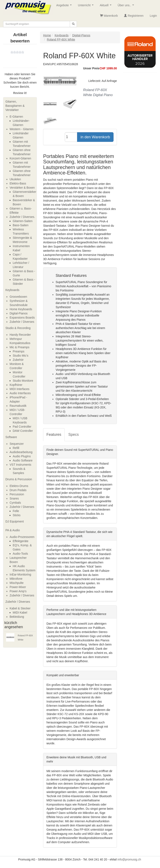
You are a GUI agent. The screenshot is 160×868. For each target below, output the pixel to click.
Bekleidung (17, 617)
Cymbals (15, 503)
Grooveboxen (18, 297)
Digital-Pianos (19, 313)
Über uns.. (127, 6)
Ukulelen (15, 179)
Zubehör (18, 360)
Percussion (17, 494)
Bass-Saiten (21, 225)
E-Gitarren (16, 117)
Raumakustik (18, 406)
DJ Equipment (15, 521)
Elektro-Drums (19, 486)
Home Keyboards (21, 309)
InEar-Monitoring (20, 574)
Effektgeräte (21, 541)
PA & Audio (13, 530)
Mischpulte (17, 583)
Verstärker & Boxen (22, 188)
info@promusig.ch (129, 859)
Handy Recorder (20, 335)
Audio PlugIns (22, 456)
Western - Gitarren (22, 129)
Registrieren (134, 16)
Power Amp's (18, 591)
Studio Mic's (21, 356)
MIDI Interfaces (19, 389)
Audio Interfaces (20, 393)
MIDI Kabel (20, 613)
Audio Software (23, 460)
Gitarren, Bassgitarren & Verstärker (15, 106)
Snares (14, 498)
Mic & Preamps (19, 347)
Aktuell (106, 6)
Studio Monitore (23, 381)
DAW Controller (23, 431)
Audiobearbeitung (21, 452)
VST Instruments (20, 465)
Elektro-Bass (18, 183)
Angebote (65, 6)
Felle (16, 511)
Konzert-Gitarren (20, 158)
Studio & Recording (18, 328)
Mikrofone (16, 579)
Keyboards (12, 290)
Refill (16, 448)
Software (11, 437)
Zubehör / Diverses (22, 322)
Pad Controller (22, 427)
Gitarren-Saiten (23, 221)
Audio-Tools (20, 554)
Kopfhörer (16, 385)
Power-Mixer (18, 587)
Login (153, 16)
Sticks (17, 515)
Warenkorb (109, 16)
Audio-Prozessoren (22, 537)
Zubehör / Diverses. (22, 217)
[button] (46, 81)
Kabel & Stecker (20, 608)
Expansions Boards (22, 318)
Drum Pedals (18, 490)
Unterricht (86, 6)
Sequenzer (17, 444)
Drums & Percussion (19, 479)
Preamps (19, 351)
